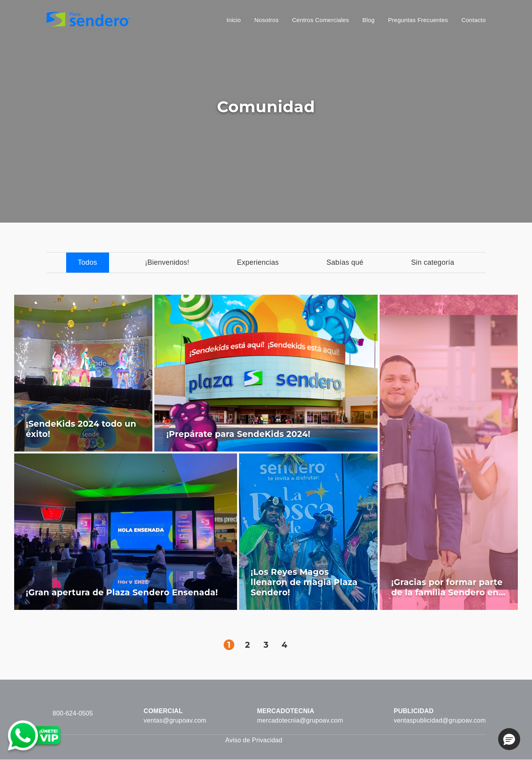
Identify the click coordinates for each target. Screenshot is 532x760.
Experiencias (258, 262)
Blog (368, 20)
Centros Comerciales (321, 20)
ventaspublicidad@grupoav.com (440, 720)
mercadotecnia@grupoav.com (300, 720)
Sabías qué (345, 262)
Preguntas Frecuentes (418, 20)
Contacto (474, 20)
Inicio (234, 20)
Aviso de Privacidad (254, 740)
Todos (88, 262)
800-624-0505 (73, 713)
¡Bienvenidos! (167, 262)
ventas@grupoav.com (175, 720)
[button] (509, 739)
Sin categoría (433, 262)
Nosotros (267, 20)
